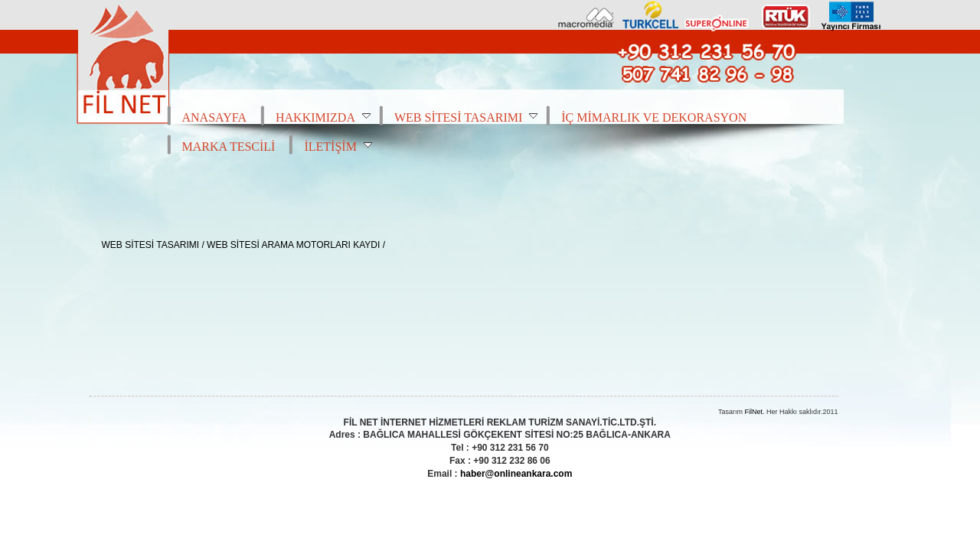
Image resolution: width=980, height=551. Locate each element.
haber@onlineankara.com (516, 474)
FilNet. (754, 412)
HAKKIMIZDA (323, 117)
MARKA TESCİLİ (229, 147)
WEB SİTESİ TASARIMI (466, 117)
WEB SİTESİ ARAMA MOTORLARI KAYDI (293, 245)
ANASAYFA (214, 117)
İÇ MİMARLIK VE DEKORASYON (654, 117)
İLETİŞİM (338, 147)
